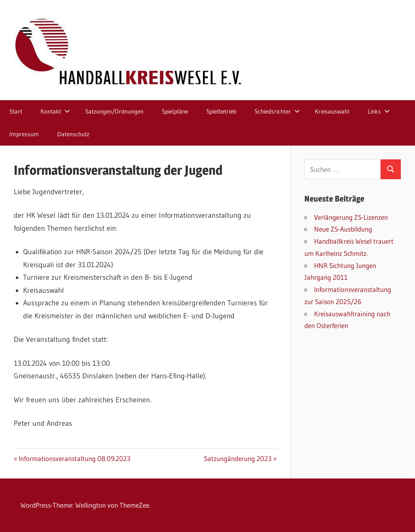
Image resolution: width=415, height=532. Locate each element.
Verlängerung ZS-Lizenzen (351, 217)
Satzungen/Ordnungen (114, 111)
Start (16, 111)
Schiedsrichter (277, 111)
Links (379, 111)
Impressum (24, 134)
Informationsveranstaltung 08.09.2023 (74, 458)
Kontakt (55, 111)
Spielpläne (175, 111)
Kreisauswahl (332, 111)
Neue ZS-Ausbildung (343, 229)
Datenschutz (73, 134)
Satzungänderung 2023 (238, 458)
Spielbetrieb (221, 111)
